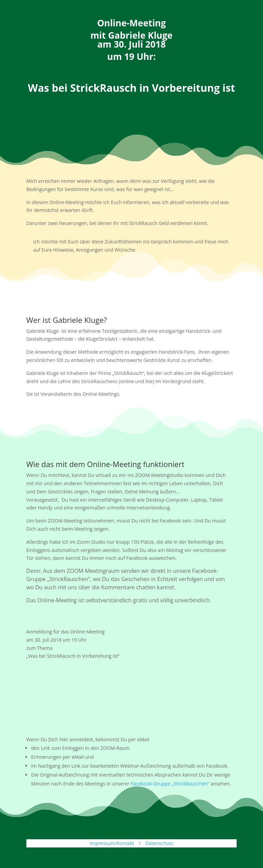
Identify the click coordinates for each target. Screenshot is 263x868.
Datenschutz (159, 843)
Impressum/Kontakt (112, 843)
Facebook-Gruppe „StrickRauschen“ (170, 784)
